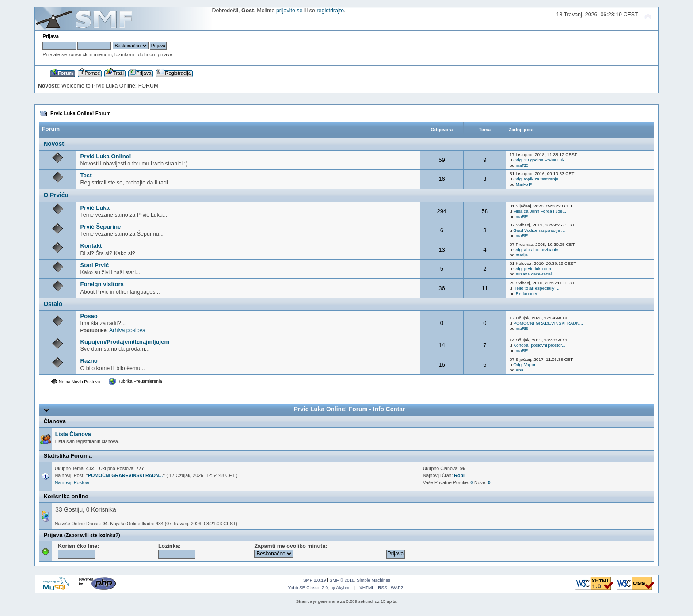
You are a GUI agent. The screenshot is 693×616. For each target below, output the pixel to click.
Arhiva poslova (127, 330)
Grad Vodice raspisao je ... (539, 230)
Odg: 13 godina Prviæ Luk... (541, 160)
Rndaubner (527, 293)
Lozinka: (177, 551)
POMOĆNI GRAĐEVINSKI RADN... (548, 323)
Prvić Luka (95, 208)
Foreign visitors (102, 284)
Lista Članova (73, 434)
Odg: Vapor (524, 365)
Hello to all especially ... (536, 288)
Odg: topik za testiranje (536, 179)
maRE (522, 165)
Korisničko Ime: (79, 551)
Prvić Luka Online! (106, 156)
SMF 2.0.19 (315, 580)
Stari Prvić (95, 265)
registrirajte (330, 11)
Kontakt (91, 246)
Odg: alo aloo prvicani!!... (537, 250)
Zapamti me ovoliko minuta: (291, 550)
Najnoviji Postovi (72, 482)
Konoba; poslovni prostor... (539, 345)
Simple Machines (373, 580)
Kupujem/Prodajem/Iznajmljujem (125, 342)
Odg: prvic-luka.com (533, 269)
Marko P (524, 184)
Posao (89, 316)
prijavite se (289, 11)
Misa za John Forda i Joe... (540, 211)
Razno (89, 361)
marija (522, 255)
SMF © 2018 (342, 580)
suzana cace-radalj (534, 274)
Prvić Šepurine (101, 227)
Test (86, 175)
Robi (459, 475)
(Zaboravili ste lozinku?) (92, 535)
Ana (519, 370)
